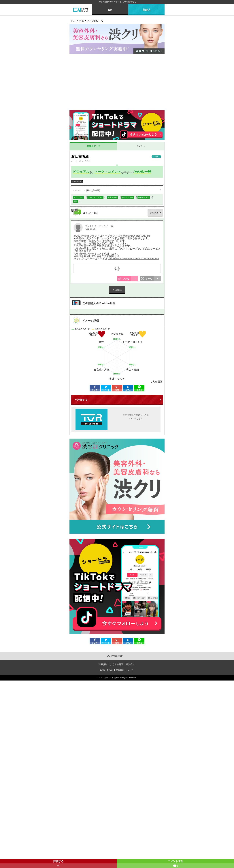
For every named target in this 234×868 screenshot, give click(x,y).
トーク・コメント (108, 172)
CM (110, 10)
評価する (58, 864)
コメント (141, 146)
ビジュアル (81, 172)
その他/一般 (142, 172)
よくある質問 (117, 664)
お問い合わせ (106, 670)
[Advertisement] (117, 83)
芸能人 (147, 10)
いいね (131, 279)
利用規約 (103, 664)
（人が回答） (87, 190)
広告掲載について (124, 670)
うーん (153, 279)
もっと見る (154, 213)
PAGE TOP (117, 656)
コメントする (175, 864)
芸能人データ (93, 146)
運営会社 (130, 664)
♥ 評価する (81, 400)
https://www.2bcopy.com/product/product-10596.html (133, 259)
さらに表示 (117, 290)
